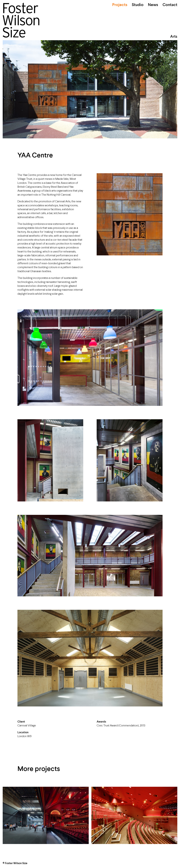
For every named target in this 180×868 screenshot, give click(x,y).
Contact (170, 5)
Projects (120, 5)
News (153, 5)
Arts (174, 37)
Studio (138, 5)
